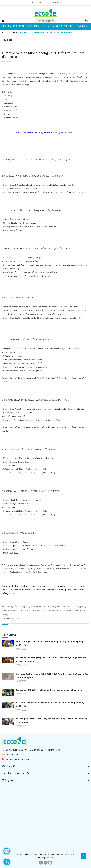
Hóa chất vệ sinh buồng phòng (53, 586)
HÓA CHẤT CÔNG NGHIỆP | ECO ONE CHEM (21, 26)
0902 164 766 (12, 754)
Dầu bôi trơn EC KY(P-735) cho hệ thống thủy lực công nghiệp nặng (49, 690)
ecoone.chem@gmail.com (18, 759)
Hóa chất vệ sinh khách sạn (15, 610)
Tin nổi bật (9, 635)
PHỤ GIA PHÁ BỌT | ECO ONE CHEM (58, 26)
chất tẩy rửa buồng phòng (59, 590)
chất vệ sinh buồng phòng (44, 606)
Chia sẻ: (6, 619)
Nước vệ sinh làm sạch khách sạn (29, 590)
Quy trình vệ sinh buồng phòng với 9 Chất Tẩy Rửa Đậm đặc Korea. (43, 55)
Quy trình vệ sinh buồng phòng (22, 586)
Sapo (52, 858)
